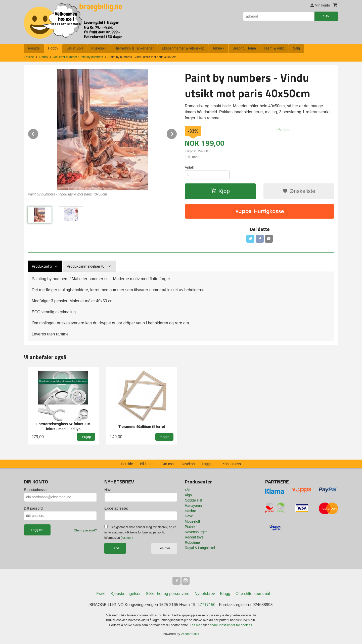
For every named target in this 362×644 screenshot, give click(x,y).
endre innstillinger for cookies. (231, 625)
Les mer (164, 548)
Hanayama (193, 506)
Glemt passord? (85, 530)
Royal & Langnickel (200, 548)
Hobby (53, 48)
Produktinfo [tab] (42, 266)
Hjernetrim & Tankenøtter (134, 48)
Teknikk (218, 48)
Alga (188, 495)
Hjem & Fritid (274, 48)
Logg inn (209, 464)
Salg (296, 48)
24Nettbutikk (190, 634)
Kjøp (220, 191)
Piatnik (190, 527)
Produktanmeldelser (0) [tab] (86, 266)
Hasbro (190, 511)
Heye (189, 516)
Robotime (192, 542)
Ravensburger (196, 532)
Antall (189, 167)
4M (187, 490)
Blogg (225, 594)
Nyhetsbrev (205, 594)
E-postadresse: (116, 508)
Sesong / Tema (244, 48)
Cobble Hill (193, 500)
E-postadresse (35, 490)
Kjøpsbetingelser (126, 594)
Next (177, 133)
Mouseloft (192, 521)
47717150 (207, 605)
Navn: (109, 490)
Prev (38, 133)
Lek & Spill (75, 48)
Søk (326, 16)
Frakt (101, 594)
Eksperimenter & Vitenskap (183, 48)
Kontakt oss (232, 464)
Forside (34, 48)
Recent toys (194, 537)
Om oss (167, 464)
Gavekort (188, 464)
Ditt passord (33, 508)
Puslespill (99, 48)
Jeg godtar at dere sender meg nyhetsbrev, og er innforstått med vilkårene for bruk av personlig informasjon (140, 532)
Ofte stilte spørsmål (253, 594)
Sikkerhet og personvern (168, 594)
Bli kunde (147, 464)
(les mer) (127, 538)
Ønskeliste (299, 191)
